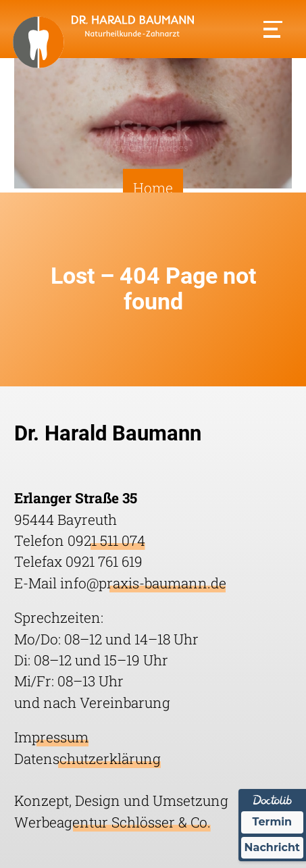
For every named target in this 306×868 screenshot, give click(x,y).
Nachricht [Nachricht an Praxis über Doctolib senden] (272, 847)
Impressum (51, 737)
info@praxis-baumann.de (143, 583)
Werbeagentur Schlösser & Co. (112, 822)
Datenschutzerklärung (87, 759)
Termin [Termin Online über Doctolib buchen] (273, 822)
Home (153, 188)
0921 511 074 (106, 540)
